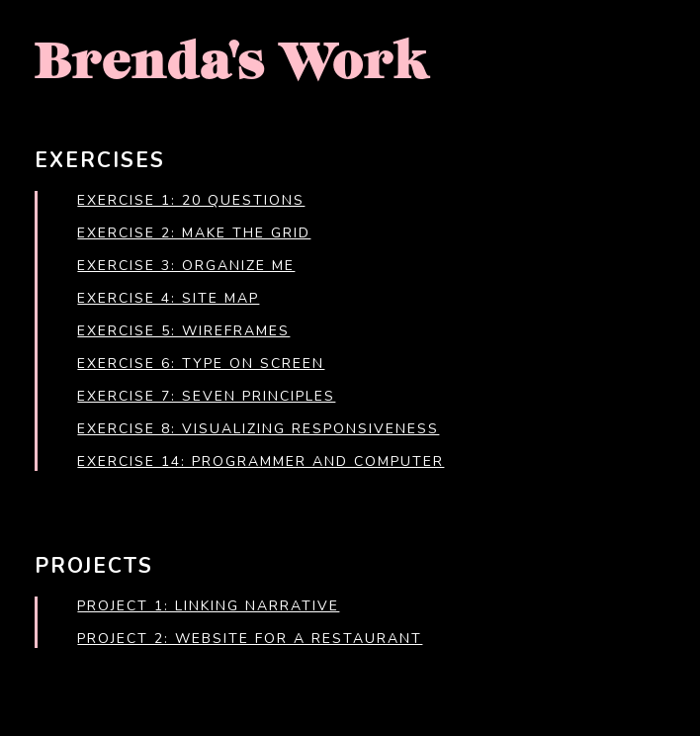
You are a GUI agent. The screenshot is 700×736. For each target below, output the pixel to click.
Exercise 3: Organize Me (186, 266)
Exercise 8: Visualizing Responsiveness (258, 429)
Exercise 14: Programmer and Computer (261, 461)
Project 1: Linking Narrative (208, 606)
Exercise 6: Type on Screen (201, 364)
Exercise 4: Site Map (168, 298)
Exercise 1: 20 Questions (191, 200)
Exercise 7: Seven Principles (206, 396)
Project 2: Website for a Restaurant (250, 639)
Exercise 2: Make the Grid (194, 233)
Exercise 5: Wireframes (183, 331)
